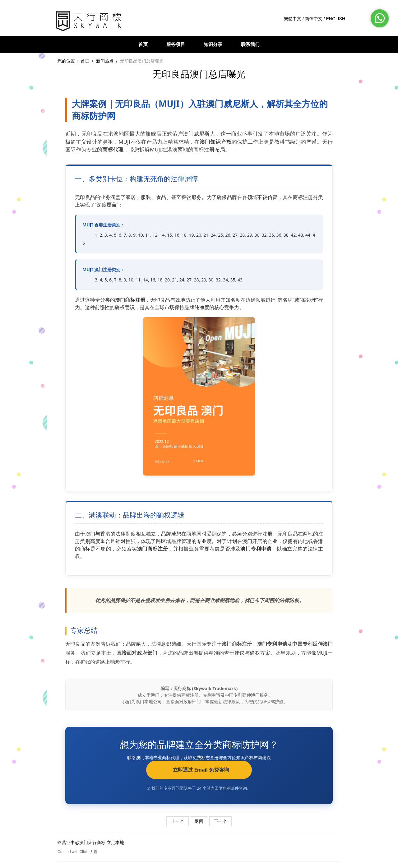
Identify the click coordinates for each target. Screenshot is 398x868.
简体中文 (314, 19)
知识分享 (213, 44)
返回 (199, 821)
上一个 (178, 821)
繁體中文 (293, 19)
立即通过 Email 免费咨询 (199, 770)
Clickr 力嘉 (88, 852)
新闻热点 (105, 61)
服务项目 (176, 44)
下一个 (220, 821)
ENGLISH (336, 19)
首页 (143, 44)
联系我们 (250, 44)
